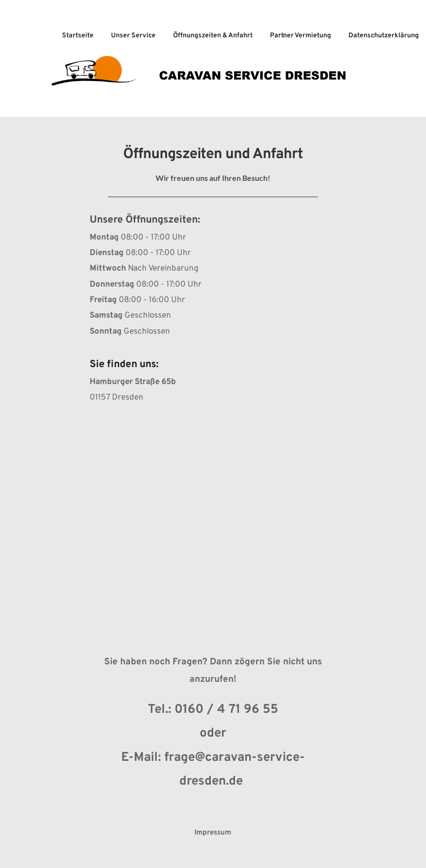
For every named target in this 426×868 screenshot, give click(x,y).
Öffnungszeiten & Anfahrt (213, 36)
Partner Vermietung (300, 36)
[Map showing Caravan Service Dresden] (213, 513)
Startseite (78, 36)
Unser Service (133, 36)
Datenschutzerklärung (384, 36)
